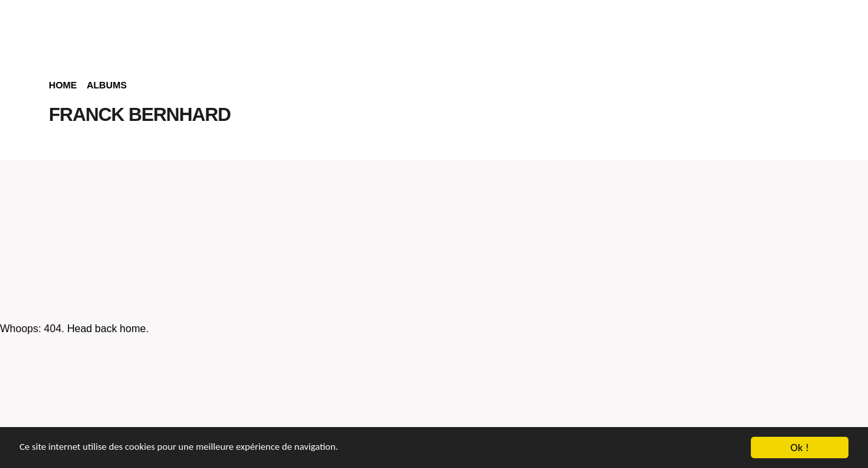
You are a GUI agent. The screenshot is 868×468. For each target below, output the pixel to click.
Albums (107, 85)
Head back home (106, 329)
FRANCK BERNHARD (140, 114)
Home (63, 85)
